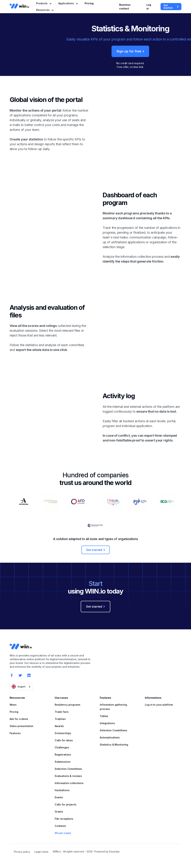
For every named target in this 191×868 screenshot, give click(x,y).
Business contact (125, 7)
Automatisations (110, 737)
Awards (59, 726)
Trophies (60, 719)
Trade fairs (62, 712)
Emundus (114, 852)
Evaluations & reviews (68, 776)
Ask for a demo (19, 719)
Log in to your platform (159, 705)
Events (59, 797)
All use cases (63, 833)
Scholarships (63, 733)
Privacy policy (22, 852)
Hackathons (62, 790)
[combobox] (21, 687)
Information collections (69, 783)
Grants (59, 812)
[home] (19, 6)
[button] (44, 3)
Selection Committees (68, 769)
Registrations (63, 755)
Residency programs (68, 705)
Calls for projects (66, 804)
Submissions (63, 762)
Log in (149, 7)
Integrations (107, 723)
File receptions (64, 819)
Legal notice (42, 852)
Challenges (62, 747)
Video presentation (22, 726)
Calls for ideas (64, 740)
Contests (60, 826)
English (19, 687)
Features (15, 733)
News (13, 705)
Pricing (89, 3)
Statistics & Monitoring (114, 745)
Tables (104, 716)
